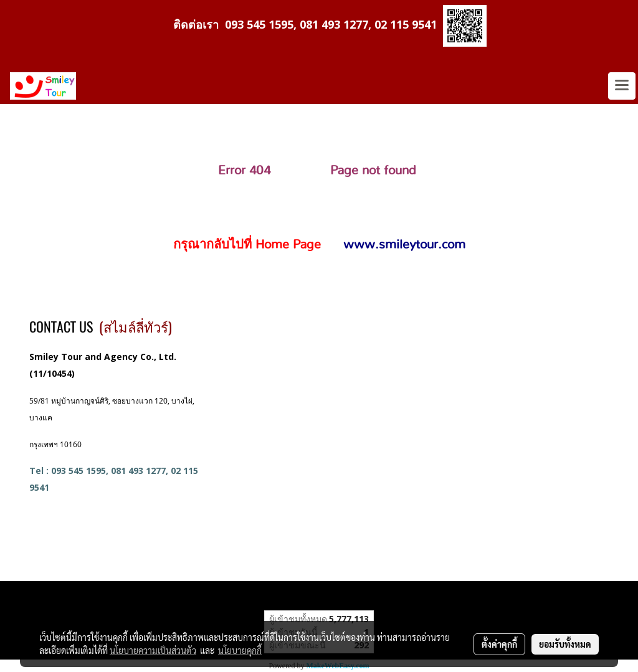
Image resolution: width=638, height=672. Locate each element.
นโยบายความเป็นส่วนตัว (153, 650)
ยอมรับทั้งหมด (565, 644)
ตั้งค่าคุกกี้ (499, 644)
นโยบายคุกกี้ (240, 650)
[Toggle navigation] (622, 86)
